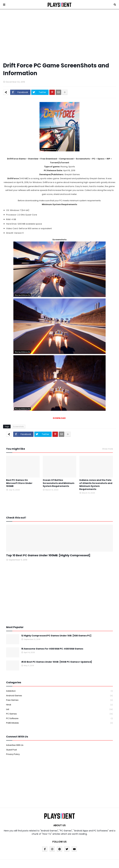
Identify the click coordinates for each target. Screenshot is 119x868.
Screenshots (18, 427)
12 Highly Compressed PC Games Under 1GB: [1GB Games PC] (56, 636)
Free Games (59, 700)
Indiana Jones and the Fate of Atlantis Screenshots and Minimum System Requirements (96, 485)
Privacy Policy (13, 754)
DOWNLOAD (59, 418)
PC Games (59, 714)
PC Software (59, 719)
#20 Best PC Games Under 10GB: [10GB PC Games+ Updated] (57, 662)
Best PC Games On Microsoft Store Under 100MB (19, 483)
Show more (108, 449)
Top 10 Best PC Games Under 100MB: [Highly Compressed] (48, 555)
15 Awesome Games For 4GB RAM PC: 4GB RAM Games (52, 649)
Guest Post (11, 750)
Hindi (59, 705)
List (59, 709)
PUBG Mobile (59, 723)
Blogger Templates (47, 861)
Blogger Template (84, 861)
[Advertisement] (59, 35)
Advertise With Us (15, 745)
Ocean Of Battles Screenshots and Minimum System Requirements (59, 483)
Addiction (59, 691)
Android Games (59, 696)
